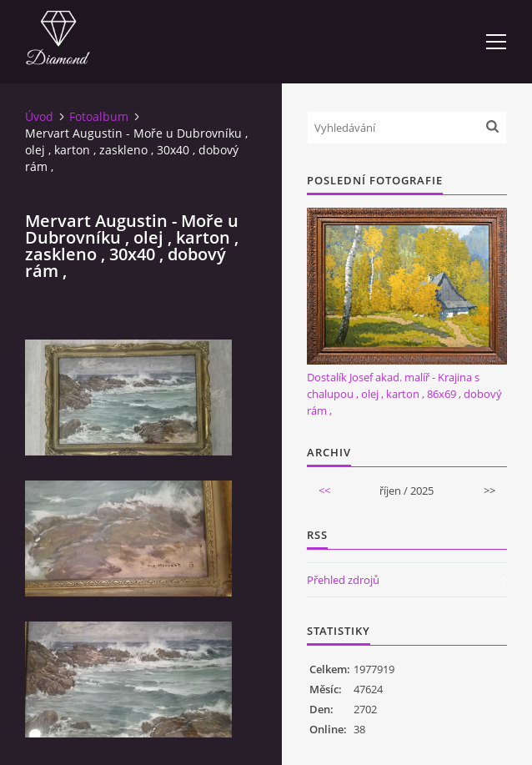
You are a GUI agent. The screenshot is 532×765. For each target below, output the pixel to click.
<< (324, 491)
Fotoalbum (99, 116)
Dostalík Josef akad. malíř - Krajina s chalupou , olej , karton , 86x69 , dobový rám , (404, 394)
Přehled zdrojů (343, 580)
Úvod (39, 116)
